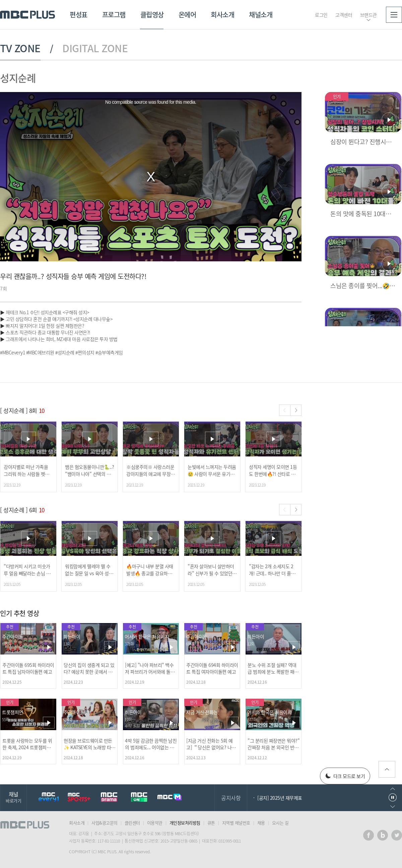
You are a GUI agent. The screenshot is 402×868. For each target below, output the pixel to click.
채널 (13, 797)
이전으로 (393, 789)
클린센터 (132, 823)
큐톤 (211, 823)
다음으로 (393, 807)
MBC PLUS (27, 15)
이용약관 (155, 823)
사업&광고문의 (105, 823)
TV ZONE (20, 48)
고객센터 (344, 15)
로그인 (321, 15)
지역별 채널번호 (236, 823)
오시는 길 (280, 823)
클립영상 (152, 15)
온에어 (187, 15)
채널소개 (261, 15)
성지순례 (18, 78)
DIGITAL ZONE (95, 48)
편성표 (79, 15)
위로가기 (387, 769)
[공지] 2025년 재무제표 (280, 798)
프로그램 (114, 15)
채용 (261, 823)
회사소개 (222, 15)
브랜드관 (368, 15)
